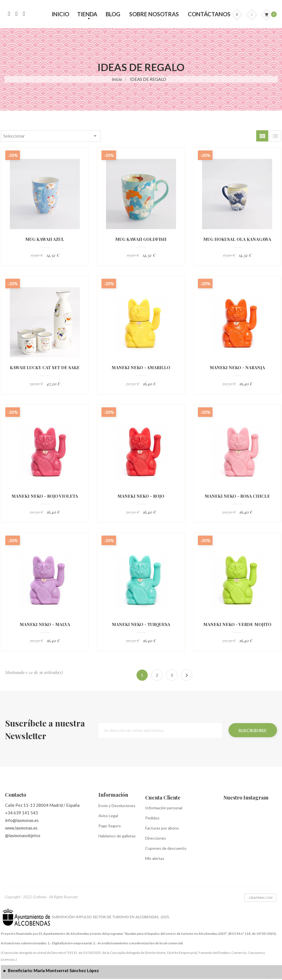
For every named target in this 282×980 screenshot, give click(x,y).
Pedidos (152, 818)
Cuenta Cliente (163, 798)
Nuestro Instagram (246, 798)
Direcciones (156, 838)
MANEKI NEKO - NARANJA (237, 368)
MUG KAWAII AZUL (45, 239)
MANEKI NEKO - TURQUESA (141, 624)
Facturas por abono (162, 828)
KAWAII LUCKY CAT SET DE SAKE (45, 368)
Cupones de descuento (166, 848)
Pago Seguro (110, 826)
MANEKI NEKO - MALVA (45, 624)
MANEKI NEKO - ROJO (141, 496)
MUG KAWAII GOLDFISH (141, 239)
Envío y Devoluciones (117, 806)
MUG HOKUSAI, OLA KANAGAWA (237, 239)
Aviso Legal (108, 816)
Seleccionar (51, 136)
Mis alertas (155, 858)
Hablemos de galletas (117, 836)
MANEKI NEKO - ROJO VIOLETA (45, 496)
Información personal (164, 808)
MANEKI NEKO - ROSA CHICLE (237, 496)
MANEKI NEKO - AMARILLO (141, 368)
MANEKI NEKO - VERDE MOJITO (237, 624)
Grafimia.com (261, 898)
